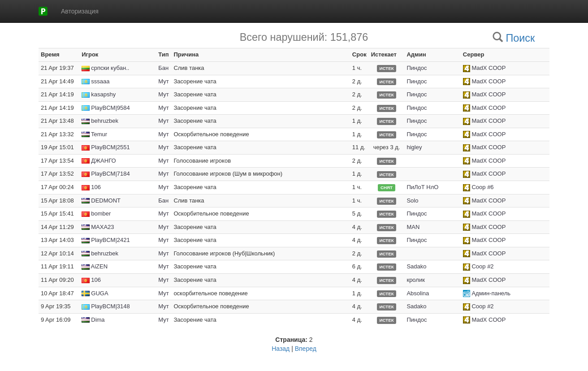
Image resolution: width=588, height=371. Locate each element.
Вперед (306, 349)
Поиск (520, 38)
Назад (281, 349)
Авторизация (80, 11)
